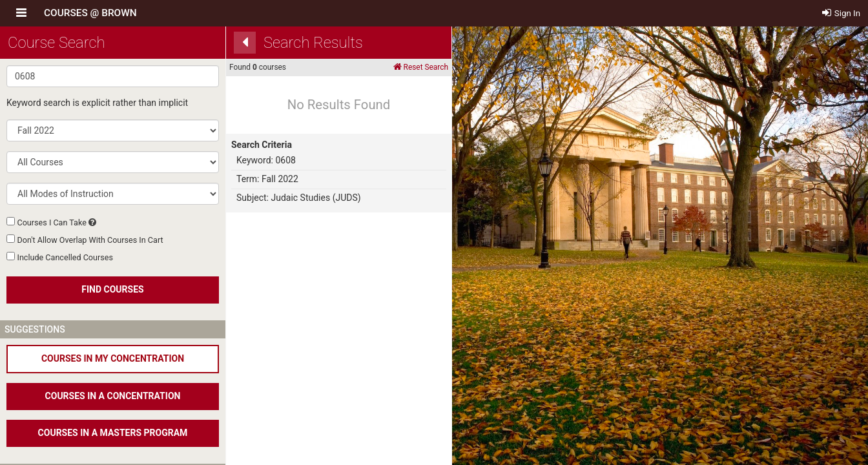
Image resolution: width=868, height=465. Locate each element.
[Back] (245, 43)
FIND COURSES (112, 289)
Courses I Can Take (51, 222)
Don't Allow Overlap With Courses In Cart (90, 240)
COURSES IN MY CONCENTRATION (113, 358)
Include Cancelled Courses (65, 257)
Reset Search (421, 67)
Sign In (842, 13)
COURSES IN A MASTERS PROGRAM (113, 433)
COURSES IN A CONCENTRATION (113, 396)
